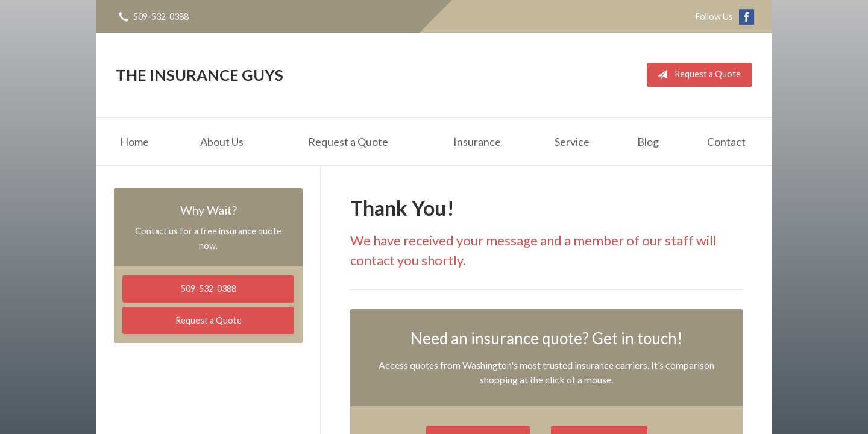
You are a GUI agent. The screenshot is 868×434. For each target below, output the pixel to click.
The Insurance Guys (200, 75)
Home (134, 142)
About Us (222, 142)
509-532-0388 (209, 288)
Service (572, 142)
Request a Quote (697, 75)
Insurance (477, 142)
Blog (648, 142)
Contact (726, 142)
